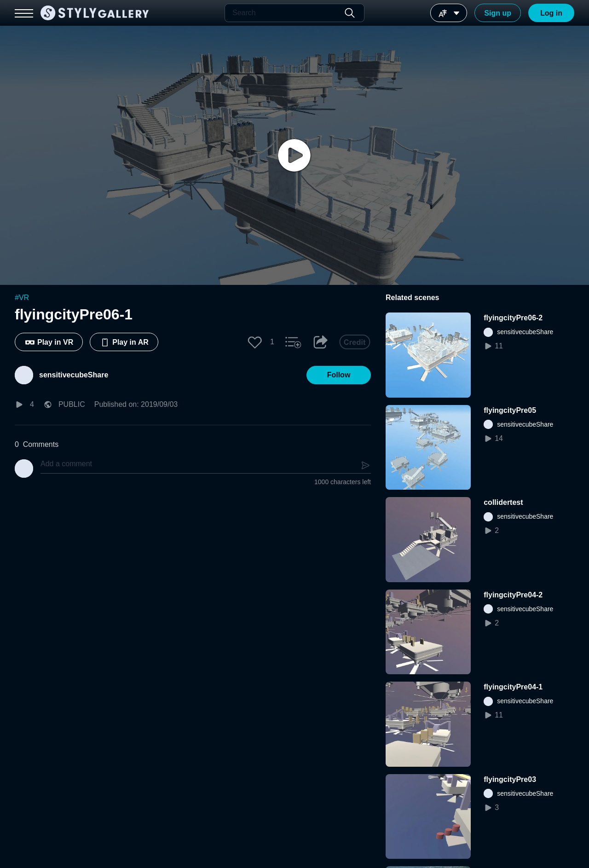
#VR (22, 298)
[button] (255, 342)
